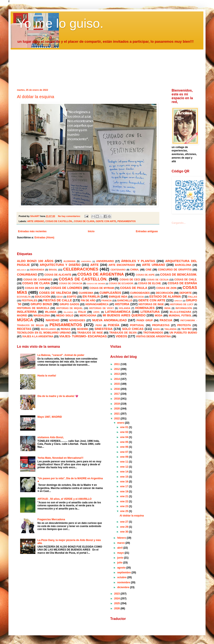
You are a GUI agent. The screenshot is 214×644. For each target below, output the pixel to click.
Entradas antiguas (147, 231)
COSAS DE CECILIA (158, 280)
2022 (117, 419)
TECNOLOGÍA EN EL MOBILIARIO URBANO (44, 333)
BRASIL (53, 270)
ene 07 (125, 452)
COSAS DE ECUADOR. (121, 283)
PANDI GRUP (145, 320)
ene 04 (125, 437)
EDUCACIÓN (43, 297)
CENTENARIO (118, 270)
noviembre (124, 582)
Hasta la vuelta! (47, 376)
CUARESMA (86, 293)
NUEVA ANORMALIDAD (109, 320)
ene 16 (125, 482)
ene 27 (125, 522)
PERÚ (99, 325)
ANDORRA (86, 261)
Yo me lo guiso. (60, 23)
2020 (117, 409)
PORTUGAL (137, 325)
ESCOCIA (139, 297)
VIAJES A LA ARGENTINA (38, 336)
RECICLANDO (48, 329)
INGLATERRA (27, 312)
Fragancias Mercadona (51, 519)
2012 (117, 369)
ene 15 (125, 477)
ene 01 (125, 427)
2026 (117, 608)
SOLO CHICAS (133, 329)
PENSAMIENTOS (126, 221)
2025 (117, 603)
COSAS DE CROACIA (71, 283)
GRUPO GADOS (69, 304)
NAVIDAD (53, 320)
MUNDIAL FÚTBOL (180, 316)
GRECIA (178, 301)
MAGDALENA (42, 316)
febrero (122, 538)
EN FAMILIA (91, 297)
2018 (117, 399)
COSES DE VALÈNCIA (55, 293)
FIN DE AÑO (88, 301)
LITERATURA (150, 312)
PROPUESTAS (161, 325)
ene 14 (125, 472)
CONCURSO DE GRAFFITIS (175, 270)
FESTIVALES (29, 301)
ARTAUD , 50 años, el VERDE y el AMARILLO (65, 499)
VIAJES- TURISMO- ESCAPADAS (83, 336)
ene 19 (125, 492)
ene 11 (125, 462)
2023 (117, 594)
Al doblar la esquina (36, 97)
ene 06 (125, 447)
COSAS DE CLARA (84, 221)
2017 (117, 394)
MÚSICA (25, 320)
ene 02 (125, 432)
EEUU (60, 297)
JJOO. (97, 312)
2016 (117, 389)
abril (120, 548)
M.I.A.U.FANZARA (180, 312)
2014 (117, 379)
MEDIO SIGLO (65, 316)
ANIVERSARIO (105, 261)
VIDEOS (121, 336)
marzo (121, 543)
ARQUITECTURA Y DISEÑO (60, 265)
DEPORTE (186, 293)
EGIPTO (72, 297)
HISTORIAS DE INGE (151, 304)
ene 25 (125, 511)
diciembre (124, 587)
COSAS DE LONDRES (66, 288)
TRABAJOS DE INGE (90, 333)
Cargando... (179, 223)
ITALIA (82, 312)
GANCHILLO (125, 301)
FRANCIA (107, 301)
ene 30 (125, 532)
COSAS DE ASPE (145, 275)
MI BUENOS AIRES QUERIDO (124, 315)
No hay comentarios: (69, 216)
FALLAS (193, 297)
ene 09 (125, 457)
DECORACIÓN (165, 293)
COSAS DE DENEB (96, 284)
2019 (117, 404)
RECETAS (24, 329)
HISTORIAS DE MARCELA (33, 308)
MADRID (22, 316)
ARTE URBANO (36, 221)
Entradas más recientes (32, 231)
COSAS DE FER (35, 288)
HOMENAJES (145, 308)
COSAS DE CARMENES (38, 280)
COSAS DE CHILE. (186, 280)
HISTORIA (122, 304)
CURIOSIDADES (140, 293)
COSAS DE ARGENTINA (101, 274)
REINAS (65, 329)
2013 (117, 374)
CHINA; (135, 270)
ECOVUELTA (24, 297)
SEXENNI (82, 329)
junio (121, 558)
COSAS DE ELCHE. (150, 283)
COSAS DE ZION (166, 288)
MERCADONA (88, 316)
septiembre (124, 573)
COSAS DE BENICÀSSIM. (179, 275)
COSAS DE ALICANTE (58, 275)
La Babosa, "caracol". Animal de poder (61, 355)
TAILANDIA (170, 329)
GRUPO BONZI (41, 304)
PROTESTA (184, 325)
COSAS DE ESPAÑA (182, 283)
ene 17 (125, 486)
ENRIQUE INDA (118, 297)
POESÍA (114, 325)
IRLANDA (51, 312)
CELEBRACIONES (81, 269)
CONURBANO (27, 275)
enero (121, 423)
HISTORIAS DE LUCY (182, 304)
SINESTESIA (104, 329)
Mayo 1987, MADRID (50, 417)
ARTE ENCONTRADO (122, 265)
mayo (121, 553)
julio (120, 563)
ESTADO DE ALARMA (165, 297)
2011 (117, 364)
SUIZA (156, 329)
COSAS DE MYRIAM (102, 288)
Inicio (91, 231)
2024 (117, 599)
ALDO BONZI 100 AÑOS (35, 261)
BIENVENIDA (37, 270)
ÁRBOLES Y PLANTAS (138, 261)
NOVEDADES (77, 320)
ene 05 (125, 442)
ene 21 (125, 496)
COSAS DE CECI (130, 280)
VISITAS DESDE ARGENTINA (154, 336)
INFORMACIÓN (184, 308)
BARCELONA (183, 265)
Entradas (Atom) (44, 238)
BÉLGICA (22, 270)
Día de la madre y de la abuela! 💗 (58, 396)
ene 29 (125, 527)
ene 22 (125, 501)
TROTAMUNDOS (153, 333)
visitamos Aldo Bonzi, (51, 437)
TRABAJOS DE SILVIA (123, 333)
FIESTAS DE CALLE (58, 300)
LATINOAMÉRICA (118, 312)
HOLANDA (125, 308)
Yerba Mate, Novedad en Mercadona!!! (60, 458)
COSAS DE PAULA (134, 288)
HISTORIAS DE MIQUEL (69, 308)
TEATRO (186, 329)
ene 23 (125, 506)
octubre (122, 577)
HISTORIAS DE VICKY (101, 308)
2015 (117, 384)
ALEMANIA (69, 261)
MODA (159, 316)
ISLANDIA (68, 312)
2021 (117, 414)
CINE (149, 270)
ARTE (94, 265)
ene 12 (125, 467)
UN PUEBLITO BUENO (183, 333)
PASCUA (166, 320)
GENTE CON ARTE (106, 221)
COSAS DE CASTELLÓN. (59, 221)
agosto (122, 568)
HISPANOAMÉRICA (97, 304)
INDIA (167, 308)
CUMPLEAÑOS (110, 293)
